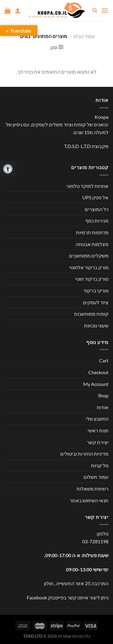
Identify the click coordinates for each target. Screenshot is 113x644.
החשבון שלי (97, 419)
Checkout (98, 372)
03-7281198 (95, 541)
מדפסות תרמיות (92, 232)
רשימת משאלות (93, 489)
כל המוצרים (97, 209)
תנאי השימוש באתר (89, 500)
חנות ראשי (98, 430)
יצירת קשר (98, 442)
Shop (103, 395)
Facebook (37, 597)
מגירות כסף (97, 221)
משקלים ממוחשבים (89, 256)
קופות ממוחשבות (91, 314)
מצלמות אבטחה (92, 244)
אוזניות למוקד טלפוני (88, 186)
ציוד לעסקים (96, 302)
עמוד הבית (84, 36)
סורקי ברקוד (96, 290)
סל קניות (100, 465)
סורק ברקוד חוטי (92, 279)
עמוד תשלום (96, 477)
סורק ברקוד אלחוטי (89, 267)
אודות (103, 407)
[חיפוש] (94, 11)
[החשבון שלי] (18, 11)
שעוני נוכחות (96, 325)
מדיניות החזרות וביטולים (84, 454)
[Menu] (105, 10)
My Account (96, 384)
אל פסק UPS (95, 197)
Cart (104, 360)
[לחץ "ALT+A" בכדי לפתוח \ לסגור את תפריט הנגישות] (8, 169)
